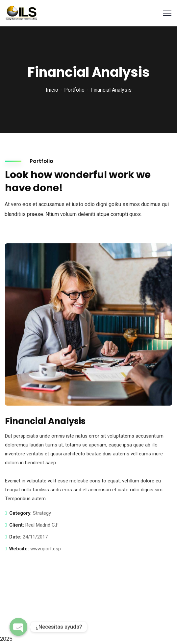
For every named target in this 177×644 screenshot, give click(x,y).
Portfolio (74, 90)
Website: (19, 549)
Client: (17, 525)
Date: (15, 537)
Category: (20, 513)
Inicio (52, 90)
